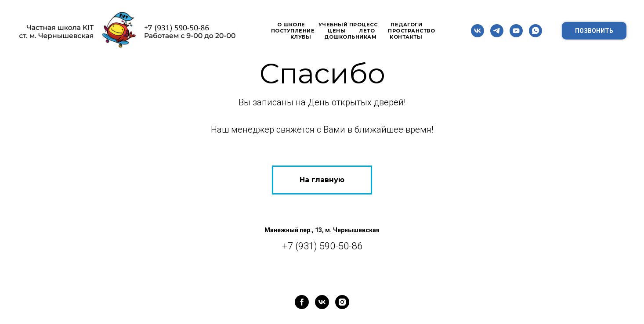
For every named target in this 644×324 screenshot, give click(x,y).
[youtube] (516, 31)
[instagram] (342, 302)
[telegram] (497, 31)
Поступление (293, 31)
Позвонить (594, 31)
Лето (367, 31)
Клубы (301, 37)
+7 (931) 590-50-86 (322, 246)
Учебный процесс (348, 25)
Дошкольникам (350, 37)
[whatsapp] (535, 31)
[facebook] (302, 302)
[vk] (478, 31)
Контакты (406, 37)
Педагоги (406, 25)
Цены (337, 31)
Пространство (411, 31)
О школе (291, 25)
